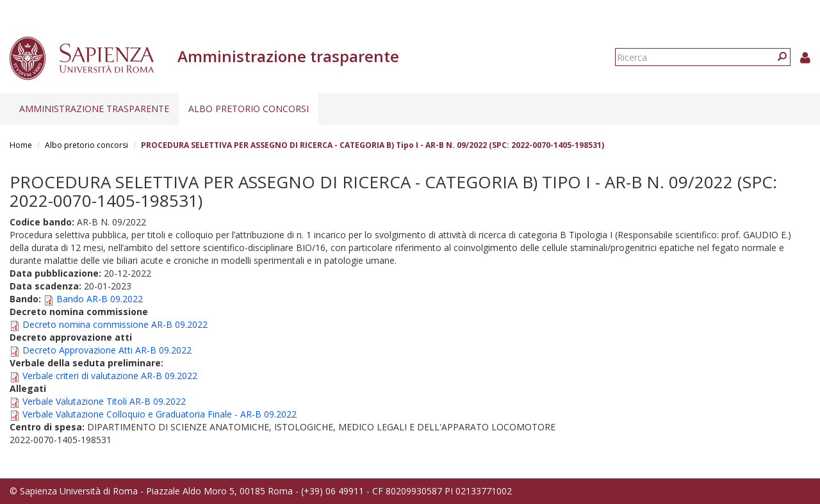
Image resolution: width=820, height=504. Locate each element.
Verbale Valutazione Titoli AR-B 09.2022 (104, 401)
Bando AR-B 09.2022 (100, 299)
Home (21, 145)
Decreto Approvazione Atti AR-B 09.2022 (107, 350)
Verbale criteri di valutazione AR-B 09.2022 (110, 376)
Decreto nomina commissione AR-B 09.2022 (115, 324)
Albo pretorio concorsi (249, 109)
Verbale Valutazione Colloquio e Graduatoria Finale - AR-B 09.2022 (160, 414)
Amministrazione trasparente (94, 109)
